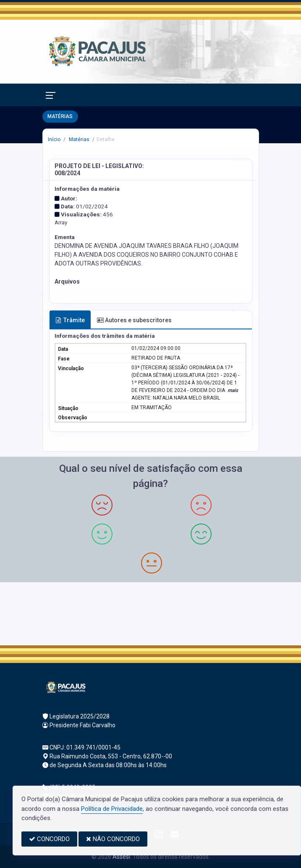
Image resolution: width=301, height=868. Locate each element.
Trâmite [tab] (70, 320)
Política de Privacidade (112, 809)
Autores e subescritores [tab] (134, 320)
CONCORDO (49, 839)
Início (54, 139)
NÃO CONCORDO (113, 839)
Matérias (79, 139)
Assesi (121, 857)
